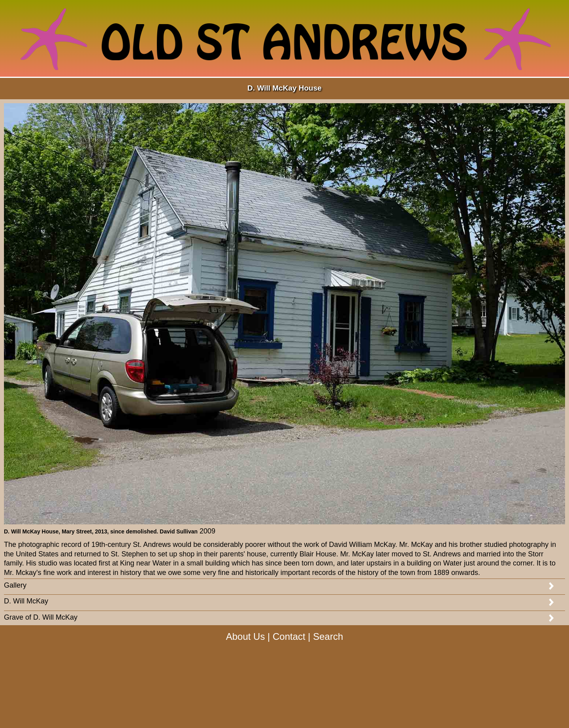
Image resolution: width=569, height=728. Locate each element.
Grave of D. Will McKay (41, 617)
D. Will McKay (26, 601)
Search (328, 636)
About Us (246, 636)
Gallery (15, 585)
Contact (289, 636)
